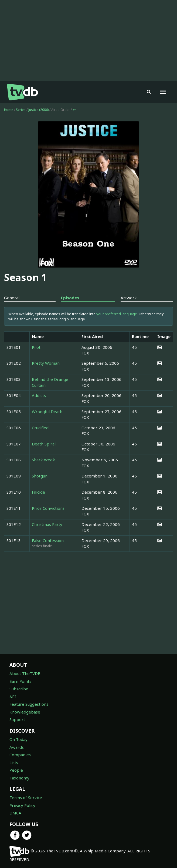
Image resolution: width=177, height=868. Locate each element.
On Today (18, 739)
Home (9, 110)
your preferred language (117, 314)
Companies (20, 755)
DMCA (15, 813)
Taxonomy (19, 778)
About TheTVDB (25, 673)
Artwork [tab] (129, 298)
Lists (14, 762)
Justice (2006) (39, 110)
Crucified (40, 428)
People (16, 770)
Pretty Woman (46, 363)
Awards (17, 747)
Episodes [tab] (70, 298)
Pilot (36, 347)
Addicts (39, 395)
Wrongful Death (47, 412)
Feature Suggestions (29, 704)
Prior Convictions (48, 508)
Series (21, 110)
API (13, 697)
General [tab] (12, 298)
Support (17, 719)
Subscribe (19, 689)
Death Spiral (44, 444)
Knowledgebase (25, 712)
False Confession (48, 540)
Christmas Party (47, 524)
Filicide (38, 492)
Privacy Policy (22, 805)
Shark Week (43, 460)
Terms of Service (26, 797)
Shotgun (40, 476)
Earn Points (20, 681)
